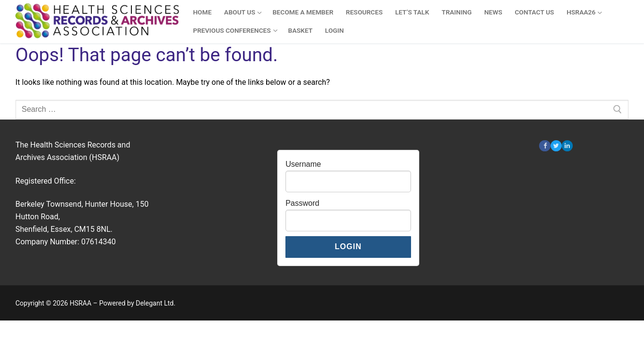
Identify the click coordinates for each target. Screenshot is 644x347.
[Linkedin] (567, 146)
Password (302, 203)
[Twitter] (556, 146)
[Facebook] (545, 146)
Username (303, 164)
